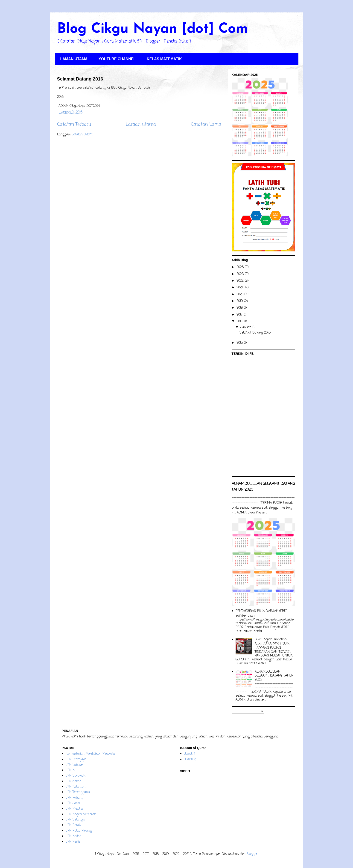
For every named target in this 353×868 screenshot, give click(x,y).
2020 (241, 294)
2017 (240, 315)
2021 (240, 288)
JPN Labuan (74, 765)
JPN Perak (73, 825)
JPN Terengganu (78, 792)
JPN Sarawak (75, 776)
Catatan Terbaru (74, 125)
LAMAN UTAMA (74, 59)
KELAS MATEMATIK (164, 59)
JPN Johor (73, 803)
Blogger (252, 854)
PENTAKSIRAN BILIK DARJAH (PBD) (262, 611)
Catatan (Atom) (83, 135)
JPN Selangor (75, 820)
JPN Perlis (73, 842)
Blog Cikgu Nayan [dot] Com (152, 29)
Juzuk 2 (190, 759)
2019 (240, 301)
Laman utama (141, 125)
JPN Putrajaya (76, 759)
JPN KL (71, 770)
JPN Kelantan (76, 787)
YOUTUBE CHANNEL (117, 59)
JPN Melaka (74, 809)
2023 (241, 274)
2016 (240, 321)
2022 (241, 281)
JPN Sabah (73, 781)
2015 (240, 343)
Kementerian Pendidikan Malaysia (90, 754)
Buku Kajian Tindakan (271, 640)
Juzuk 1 (190, 754)
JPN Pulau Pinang (79, 831)
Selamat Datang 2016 (80, 79)
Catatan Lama (206, 125)
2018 (240, 308)
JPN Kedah (73, 836)
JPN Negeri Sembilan (81, 814)
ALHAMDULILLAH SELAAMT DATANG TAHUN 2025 (274, 676)
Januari (247, 327)
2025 (241, 267)
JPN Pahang (74, 798)
